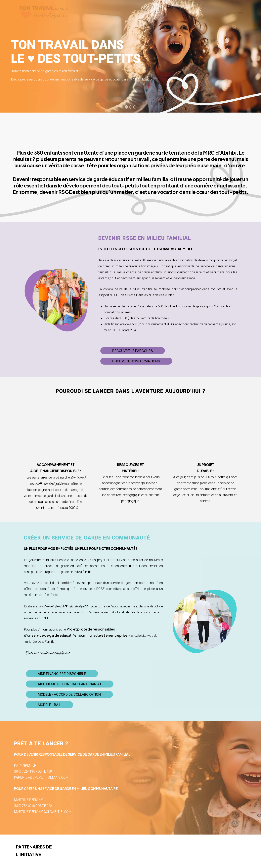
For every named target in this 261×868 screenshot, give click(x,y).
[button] (133, 351)
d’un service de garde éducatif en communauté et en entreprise (76, 635)
